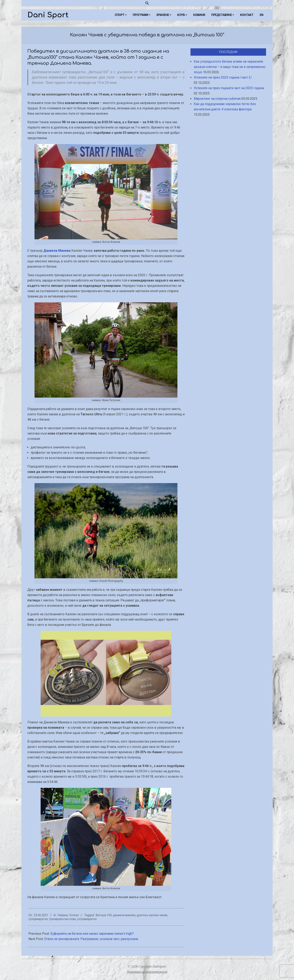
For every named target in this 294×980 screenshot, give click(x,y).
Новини (63, 915)
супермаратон (38, 919)
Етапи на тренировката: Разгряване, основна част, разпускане (91, 939)
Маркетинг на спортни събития (217, 99)
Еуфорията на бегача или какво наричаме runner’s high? (92, 934)
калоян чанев (158, 915)
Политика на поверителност (147, 972)
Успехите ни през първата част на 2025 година (229, 88)
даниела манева (124, 915)
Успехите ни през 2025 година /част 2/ (223, 77)
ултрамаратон (87, 919)
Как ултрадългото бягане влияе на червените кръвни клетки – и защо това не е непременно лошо (230, 67)
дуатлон (142, 915)
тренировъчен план (62, 919)
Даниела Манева (57, 251)
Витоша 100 (104, 915)
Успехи (74, 915)
